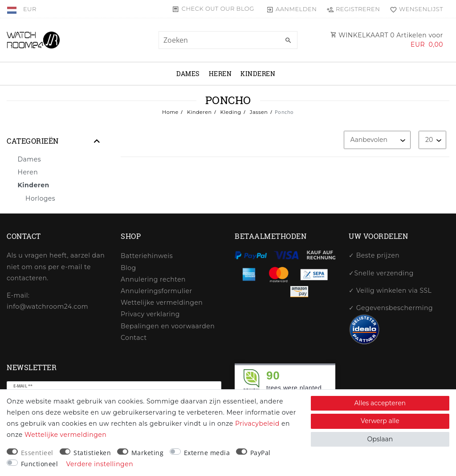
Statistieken (92, 453)
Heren (220, 74)
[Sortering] (377, 140)
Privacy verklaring (150, 314)
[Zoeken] (289, 40)
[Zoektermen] (228, 40)
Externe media (207, 453)
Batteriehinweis (147, 256)
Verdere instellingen (100, 464)
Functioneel (40, 464)
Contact (134, 338)
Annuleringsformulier (157, 291)
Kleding (230, 112)
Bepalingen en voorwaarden (168, 326)
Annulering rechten (153, 279)
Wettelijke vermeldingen (162, 303)
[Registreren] (353, 9)
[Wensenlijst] (414, 9)
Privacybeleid (257, 424)
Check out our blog (218, 8)
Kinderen (258, 74)
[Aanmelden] (291, 9)
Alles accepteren (380, 403)
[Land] (13, 9)
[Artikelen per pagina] (432, 140)
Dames (188, 74)
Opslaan (380, 439)
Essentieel (37, 453)
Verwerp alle (380, 421)
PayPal (261, 453)
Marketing (148, 453)
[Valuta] (30, 9)
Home (170, 112)
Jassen (258, 112)
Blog (128, 268)
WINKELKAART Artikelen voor (387, 40)
